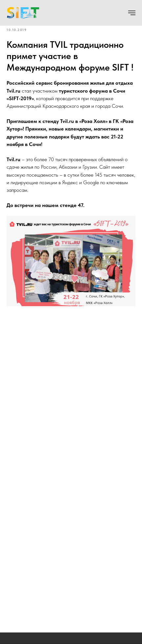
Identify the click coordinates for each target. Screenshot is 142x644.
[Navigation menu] (132, 13)
